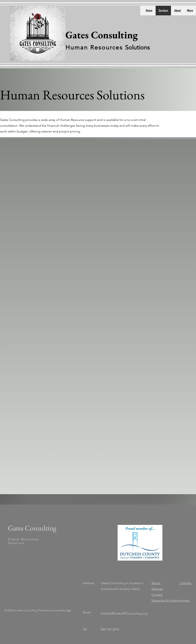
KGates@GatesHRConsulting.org (124, 613)
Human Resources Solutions (23, 541)
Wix (69, 610)
